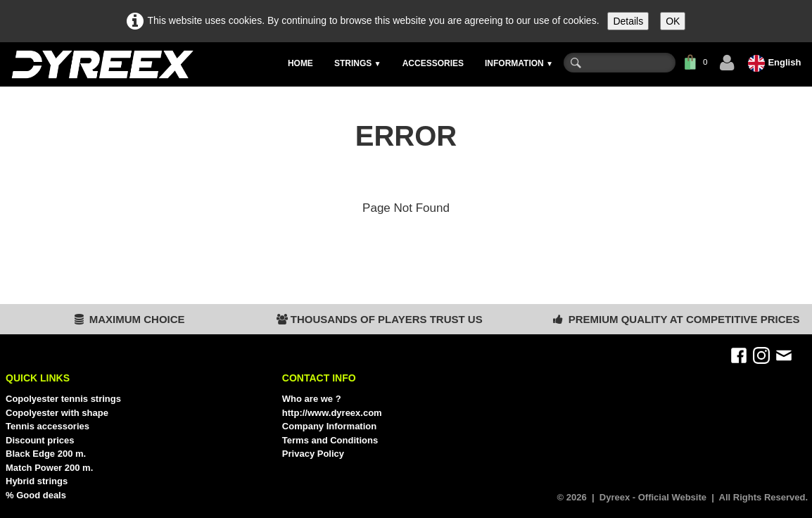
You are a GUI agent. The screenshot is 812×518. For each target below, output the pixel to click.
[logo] (102, 64)
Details (628, 21)
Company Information (329, 426)
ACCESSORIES (433, 63)
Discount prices (40, 440)
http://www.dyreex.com (332, 413)
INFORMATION (519, 63)
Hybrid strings (37, 481)
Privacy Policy (313, 454)
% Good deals (36, 495)
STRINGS (358, 63)
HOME (300, 63)
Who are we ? (312, 399)
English (776, 62)
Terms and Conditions (330, 440)
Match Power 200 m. (49, 468)
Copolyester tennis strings (63, 399)
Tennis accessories (47, 426)
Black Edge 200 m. (46, 454)
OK (673, 21)
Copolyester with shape (57, 413)
